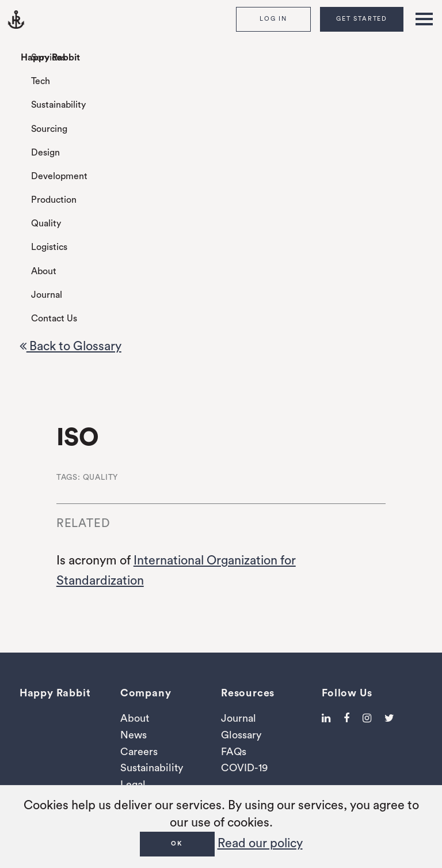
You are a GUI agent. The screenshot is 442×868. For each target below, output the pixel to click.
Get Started (362, 19)
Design (45, 153)
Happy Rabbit (50, 58)
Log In (273, 19)
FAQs (234, 752)
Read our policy (260, 844)
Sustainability (58, 105)
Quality (46, 223)
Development (59, 176)
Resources (248, 693)
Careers (139, 752)
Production (54, 200)
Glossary (241, 735)
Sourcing (49, 129)
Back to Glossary (71, 346)
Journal (47, 295)
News (134, 735)
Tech (41, 81)
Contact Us (54, 319)
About (44, 271)
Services (48, 58)
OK (177, 844)
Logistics (49, 247)
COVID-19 (244, 768)
